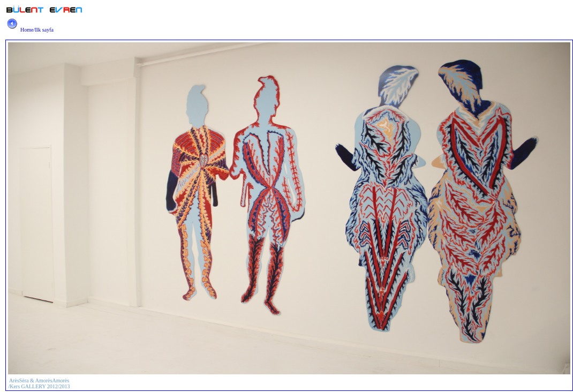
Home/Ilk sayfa (29, 30)
